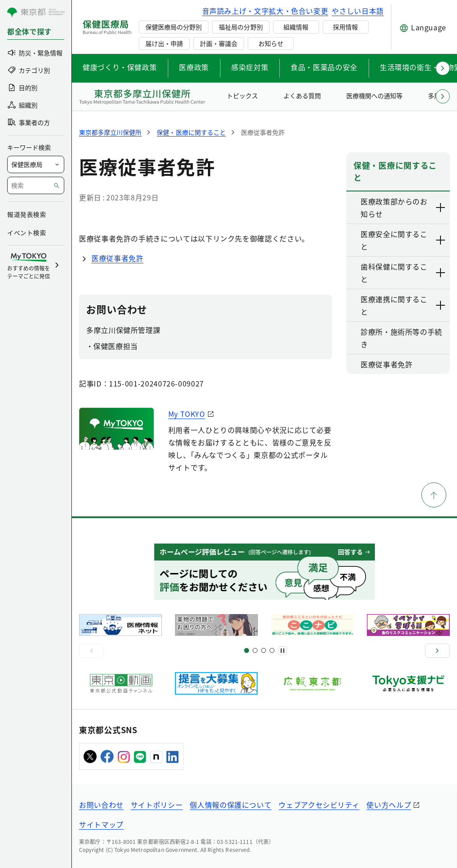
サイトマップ (101, 824)
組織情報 (296, 27)
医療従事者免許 (117, 258)
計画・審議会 (219, 43)
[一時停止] (283, 651)
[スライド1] (247, 650)
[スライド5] (255, 650)
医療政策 (194, 67)
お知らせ (271, 43)
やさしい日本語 (357, 11)
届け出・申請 (164, 43)
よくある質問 (302, 96)
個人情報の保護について (231, 805)
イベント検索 (27, 233)
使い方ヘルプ (389, 805)
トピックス (242, 96)
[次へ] (437, 651)
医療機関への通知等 (374, 96)
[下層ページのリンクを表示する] (441, 208)
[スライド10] (272, 650)
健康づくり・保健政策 (120, 67)
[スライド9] (264, 650)
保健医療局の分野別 (174, 27)
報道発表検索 (27, 214)
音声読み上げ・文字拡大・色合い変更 (265, 11)
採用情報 (345, 27)
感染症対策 (250, 67)
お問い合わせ (101, 805)
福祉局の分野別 (241, 27)
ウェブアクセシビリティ (319, 805)
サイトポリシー (157, 805)
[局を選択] (36, 164)
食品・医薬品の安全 (324, 67)
